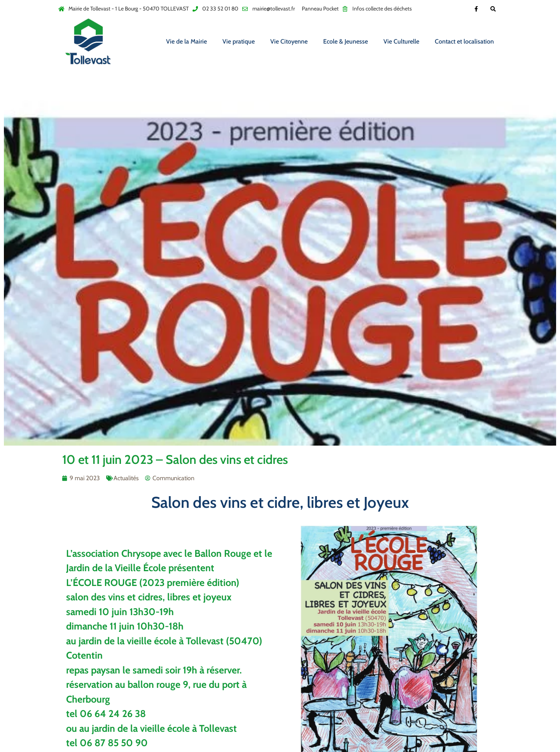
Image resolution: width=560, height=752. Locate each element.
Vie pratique (239, 41)
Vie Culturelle (401, 41)
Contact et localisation (464, 41)
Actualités (126, 478)
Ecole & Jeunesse (346, 41)
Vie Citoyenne (289, 41)
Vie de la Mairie (186, 41)
